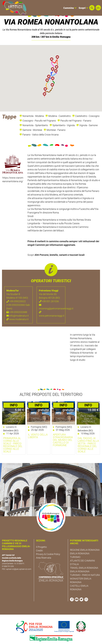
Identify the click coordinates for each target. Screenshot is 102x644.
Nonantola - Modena (32, 109)
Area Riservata (44, 551)
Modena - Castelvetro (58, 109)
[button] (92, 8)
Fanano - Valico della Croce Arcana (39, 127)
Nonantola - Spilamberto (34, 118)
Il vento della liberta (38, 429)
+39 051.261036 (49, 294)
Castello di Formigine (39, 413)
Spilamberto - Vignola (62, 118)
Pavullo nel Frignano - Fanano (74, 113)
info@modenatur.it (18, 308)
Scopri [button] (83, 8)
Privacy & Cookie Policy (48, 547)
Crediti (39, 543)
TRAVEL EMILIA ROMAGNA (84, 561)
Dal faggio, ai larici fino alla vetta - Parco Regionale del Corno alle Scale (88, 437)
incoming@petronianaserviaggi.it (51, 300)
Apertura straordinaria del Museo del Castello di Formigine (63, 433)
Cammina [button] (70, 8)
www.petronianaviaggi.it (51, 307)
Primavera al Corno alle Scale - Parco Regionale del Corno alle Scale (13, 437)
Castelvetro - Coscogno (86, 109)
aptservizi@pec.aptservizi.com (19, 562)
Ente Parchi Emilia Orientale (14, 411)
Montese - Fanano (55, 123)
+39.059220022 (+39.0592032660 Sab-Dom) (18, 298)
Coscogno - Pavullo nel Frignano (38, 113)
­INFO (14, 398)
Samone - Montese (31, 123)
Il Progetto (41, 540)
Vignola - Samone (87, 118)
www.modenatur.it (17, 312)
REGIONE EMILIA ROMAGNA (85, 543)
